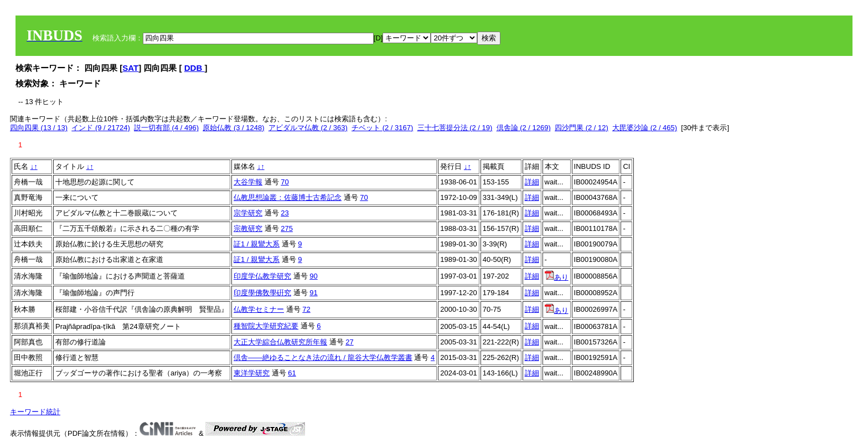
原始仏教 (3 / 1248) (233, 128)
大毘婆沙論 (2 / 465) (645, 128)
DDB (195, 68)
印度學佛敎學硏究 (262, 293)
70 (285, 182)
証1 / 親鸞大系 (257, 244)
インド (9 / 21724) (101, 128)
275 (287, 228)
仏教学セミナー (259, 309)
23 (285, 213)
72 (306, 309)
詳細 (532, 182)
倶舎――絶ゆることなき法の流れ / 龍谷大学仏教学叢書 (323, 357)
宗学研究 (248, 213)
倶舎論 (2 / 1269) (524, 128)
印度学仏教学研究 (262, 276)
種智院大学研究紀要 (266, 326)
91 (313, 293)
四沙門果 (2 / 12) (582, 128)
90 (313, 276)
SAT (130, 68)
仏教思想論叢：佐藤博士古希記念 (288, 197)
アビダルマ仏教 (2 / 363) (308, 128)
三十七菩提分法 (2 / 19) (455, 128)
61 (292, 373)
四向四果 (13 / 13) (39, 128)
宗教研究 (248, 228)
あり (557, 277)
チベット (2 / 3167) (382, 128)
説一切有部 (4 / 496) (166, 128)
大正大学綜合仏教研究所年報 (280, 342)
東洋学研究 (252, 373)
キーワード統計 (35, 412)
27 (349, 342)
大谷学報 (248, 182)
